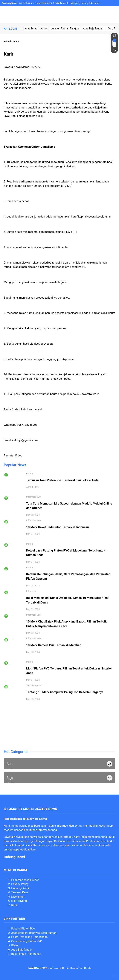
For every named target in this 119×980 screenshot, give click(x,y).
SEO (39, 497)
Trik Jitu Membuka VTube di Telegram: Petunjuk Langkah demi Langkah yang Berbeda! (50, 35)
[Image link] (55, 15)
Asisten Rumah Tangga (65, 29)
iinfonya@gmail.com (25, 440)
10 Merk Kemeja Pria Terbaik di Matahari (54, 645)
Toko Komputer (34, 686)
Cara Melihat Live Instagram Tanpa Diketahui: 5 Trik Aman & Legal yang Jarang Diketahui (51, 3)
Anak (44, 29)
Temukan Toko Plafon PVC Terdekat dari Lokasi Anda (62, 480)
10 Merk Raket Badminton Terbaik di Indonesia (58, 527)
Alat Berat (31, 29)
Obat (39, 615)
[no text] (59, 764)
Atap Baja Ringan (93, 29)
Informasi (31, 497)
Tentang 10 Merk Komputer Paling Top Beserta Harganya (65, 692)
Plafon (29, 474)
